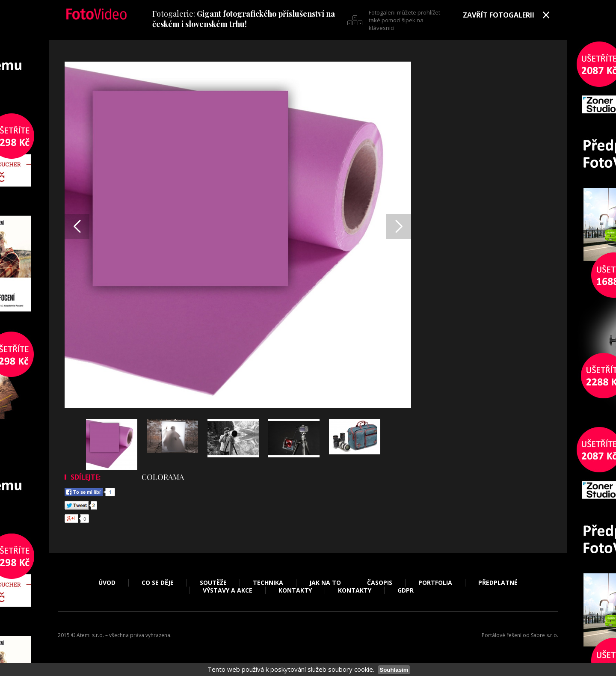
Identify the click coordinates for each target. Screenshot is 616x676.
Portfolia (435, 583)
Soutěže (213, 583)
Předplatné (498, 583)
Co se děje (158, 583)
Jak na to (325, 583)
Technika (268, 583)
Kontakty (295, 590)
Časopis (380, 583)
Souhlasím (394, 670)
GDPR (406, 590)
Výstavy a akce (228, 590)
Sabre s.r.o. (545, 635)
